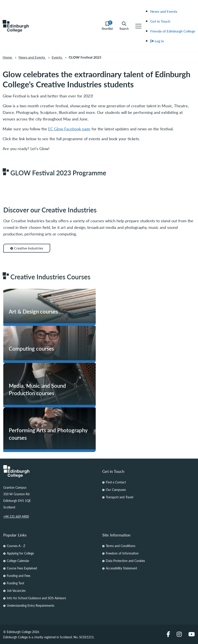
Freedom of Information (122, 553)
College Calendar (18, 561)
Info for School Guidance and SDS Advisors (36, 598)
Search (124, 26)
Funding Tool (15, 583)
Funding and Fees (19, 576)
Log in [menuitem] (157, 41)
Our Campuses (116, 490)
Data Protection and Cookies (125, 561)
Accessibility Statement (121, 568)
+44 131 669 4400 (16, 516)
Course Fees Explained (22, 568)
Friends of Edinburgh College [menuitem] (173, 31)
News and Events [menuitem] (164, 11)
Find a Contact (116, 482)
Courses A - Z (16, 546)
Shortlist (107, 26)
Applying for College (20, 553)
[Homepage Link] (49, 471)
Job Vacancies (16, 590)
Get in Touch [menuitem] (160, 21)
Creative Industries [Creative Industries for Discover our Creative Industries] (27, 248)
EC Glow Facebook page (69, 129)
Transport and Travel (119, 497)
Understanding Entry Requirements (31, 605)
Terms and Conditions (121, 546)
